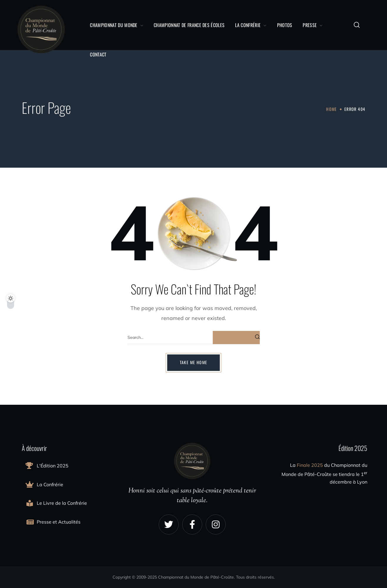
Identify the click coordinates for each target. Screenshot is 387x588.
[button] (357, 25)
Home (332, 109)
